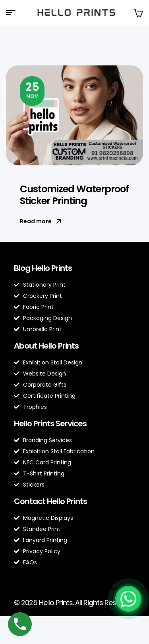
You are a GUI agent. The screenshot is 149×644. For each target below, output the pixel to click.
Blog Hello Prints (43, 268)
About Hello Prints (46, 346)
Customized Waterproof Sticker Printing (74, 195)
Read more (41, 221)
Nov (32, 90)
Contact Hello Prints (50, 501)
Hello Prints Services (50, 424)
